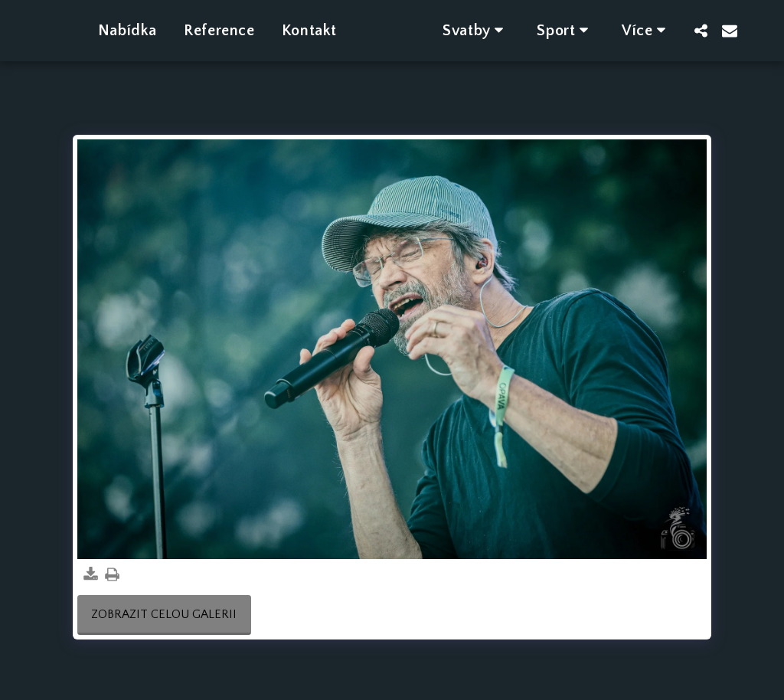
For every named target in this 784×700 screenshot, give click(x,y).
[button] (498, 30)
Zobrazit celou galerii (164, 614)
